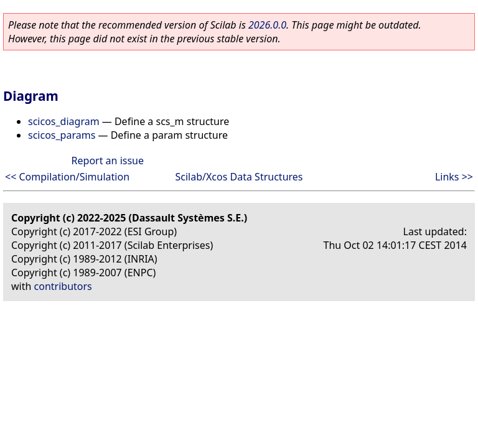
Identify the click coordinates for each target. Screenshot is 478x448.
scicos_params (62, 135)
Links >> (454, 177)
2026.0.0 (267, 25)
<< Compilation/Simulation (67, 177)
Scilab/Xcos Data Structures (239, 177)
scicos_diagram (64, 121)
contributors (63, 286)
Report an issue (108, 161)
